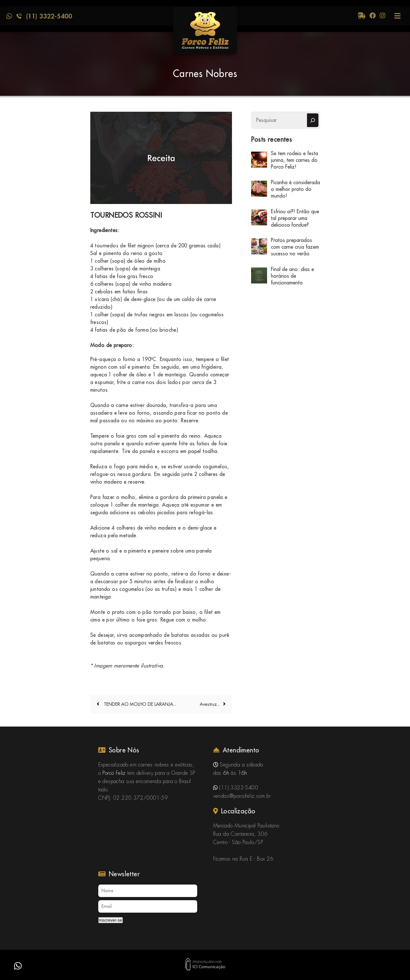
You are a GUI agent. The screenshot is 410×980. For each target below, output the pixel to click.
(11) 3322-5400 (49, 16)
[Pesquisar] (313, 120)
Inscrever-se (111, 920)
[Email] (148, 906)
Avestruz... (210, 704)
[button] (18, 966)
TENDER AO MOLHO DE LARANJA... (139, 704)
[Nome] (148, 891)
